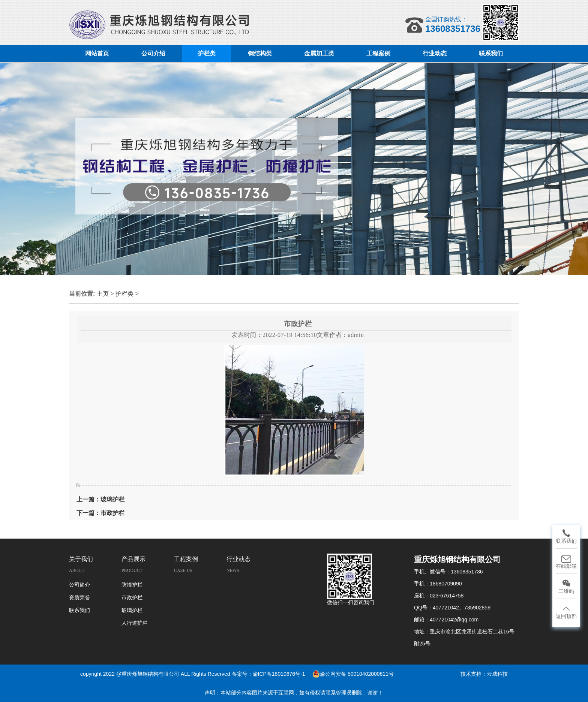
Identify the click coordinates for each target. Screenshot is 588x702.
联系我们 (79, 610)
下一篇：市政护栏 (100, 513)
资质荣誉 (79, 598)
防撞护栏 (132, 585)
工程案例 (186, 559)
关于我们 (81, 559)
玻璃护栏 (132, 610)
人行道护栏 (135, 623)
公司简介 (79, 585)
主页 (103, 294)
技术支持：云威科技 (484, 674)
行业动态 (238, 559)
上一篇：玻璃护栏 (100, 499)
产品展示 (133, 559)
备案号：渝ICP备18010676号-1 (268, 674)
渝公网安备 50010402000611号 (353, 674)
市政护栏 (132, 598)
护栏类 (125, 294)
